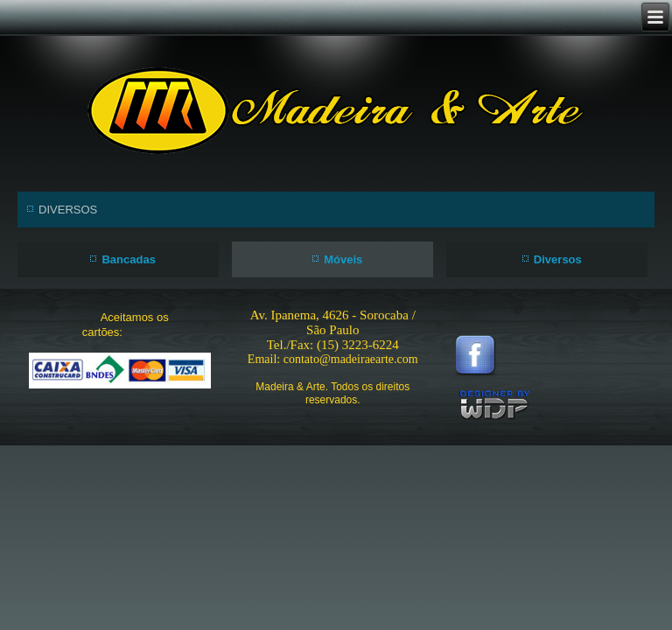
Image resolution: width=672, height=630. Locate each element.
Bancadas (128, 259)
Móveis (343, 259)
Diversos (558, 259)
